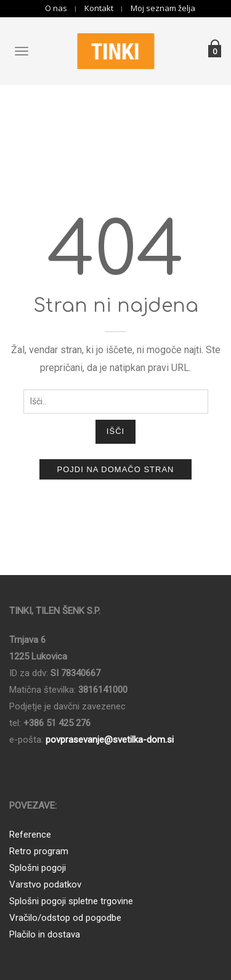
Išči (115, 431)
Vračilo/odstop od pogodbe (65, 918)
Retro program (39, 851)
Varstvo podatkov (45, 884)
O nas (56, 8)
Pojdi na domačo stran (115, 469)
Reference (30, 835)
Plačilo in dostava (45, 934)
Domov (92, 124)
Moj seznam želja (163, 8)
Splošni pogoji (38, 868)
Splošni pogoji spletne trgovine (71, 901)
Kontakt (99, 8)
